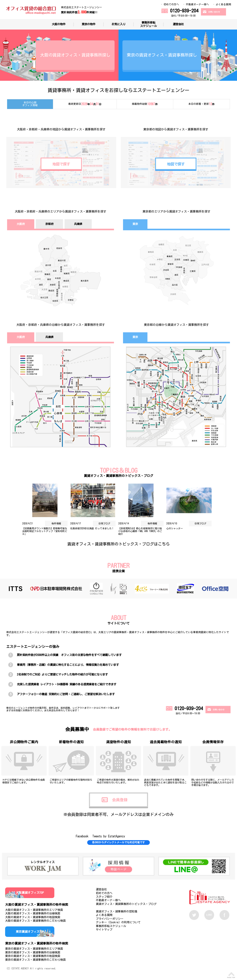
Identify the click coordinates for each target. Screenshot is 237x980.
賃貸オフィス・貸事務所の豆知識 (117, 911)
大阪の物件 (59, 24)
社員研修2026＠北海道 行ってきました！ (92, 528)
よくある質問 (223, 4)
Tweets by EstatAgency (109, 836)
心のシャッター (175, 528)
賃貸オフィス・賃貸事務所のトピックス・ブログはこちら (119, 544)
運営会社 (178, 24)
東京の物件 (89, 24)
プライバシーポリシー (110, 919)
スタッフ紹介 (104, 897)
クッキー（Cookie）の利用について (118, 922)
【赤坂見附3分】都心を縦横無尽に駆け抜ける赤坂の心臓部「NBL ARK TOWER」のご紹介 (140, 531)
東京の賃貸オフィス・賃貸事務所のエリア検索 (34, 949)
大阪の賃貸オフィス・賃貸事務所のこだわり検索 (35, 921)
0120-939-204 (184, 11)
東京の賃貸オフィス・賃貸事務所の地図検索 (33, 956)
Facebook (82, 836)
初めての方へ (171, 4)
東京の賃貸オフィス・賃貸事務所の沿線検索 (33, 952)
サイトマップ (104, 930)
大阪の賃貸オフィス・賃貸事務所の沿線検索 (33, 913)
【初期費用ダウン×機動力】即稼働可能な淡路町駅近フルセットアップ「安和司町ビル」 (45, 531)
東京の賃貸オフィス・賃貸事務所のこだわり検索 (35, 960)
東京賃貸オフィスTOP (30, 932)
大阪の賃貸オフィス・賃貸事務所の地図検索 (33, 917)
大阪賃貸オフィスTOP (30, 893)
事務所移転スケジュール (148, 24)
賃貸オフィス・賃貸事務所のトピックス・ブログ (126, 904)
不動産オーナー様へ (197, 4)
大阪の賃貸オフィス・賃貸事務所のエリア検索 (34, 910)
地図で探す (61, 164)
